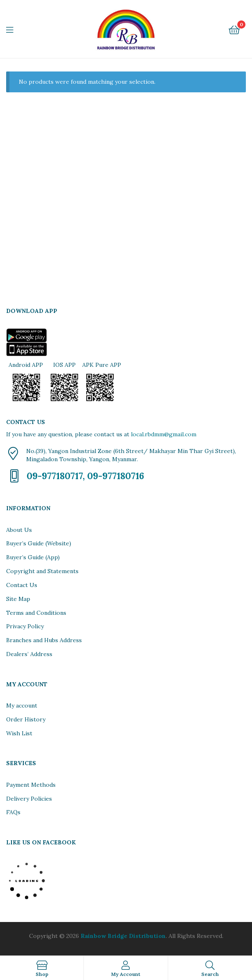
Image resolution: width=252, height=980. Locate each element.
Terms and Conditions (36, 613)
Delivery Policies (29, 799)
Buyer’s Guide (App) (33, 557)
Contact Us (22, 585)
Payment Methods (31, 785)
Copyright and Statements (42, 571)
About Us (19, 530)
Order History (26, 719)
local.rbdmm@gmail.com (164, 434)
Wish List (19, 733)
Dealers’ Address (29, 654)
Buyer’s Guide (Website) (39, 543)
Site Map (18, 599)
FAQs (13, 812)
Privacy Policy (25, 626)
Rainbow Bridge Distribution (123, 936)
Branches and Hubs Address (44, 640)
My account (22, 705)
